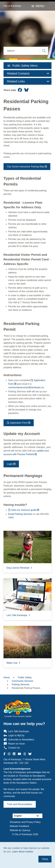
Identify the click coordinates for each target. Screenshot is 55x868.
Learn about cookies (23, 852)
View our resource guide (24, 510)
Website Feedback (20, 826)
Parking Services (21, 684)
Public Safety (25, 677)
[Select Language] (27, 816)
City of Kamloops (12, 6)
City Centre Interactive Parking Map (26, 167)
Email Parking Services (20, 514)
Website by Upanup (20, 830)
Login (10, 464)
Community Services (23, 681)
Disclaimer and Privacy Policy (25, 822)
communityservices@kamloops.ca (26, 387)
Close (45, 859)
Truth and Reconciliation (20, 804)
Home (7, 677)
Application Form (19, 423)
